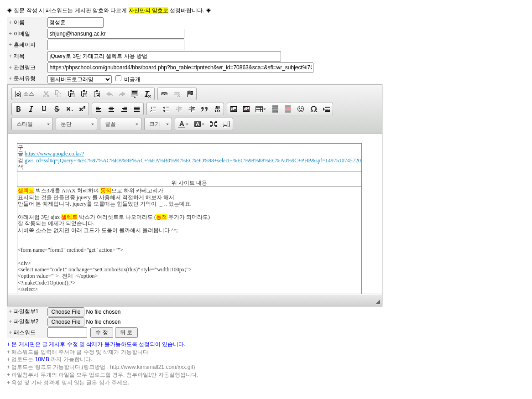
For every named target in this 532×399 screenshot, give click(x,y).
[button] (24, 94)
